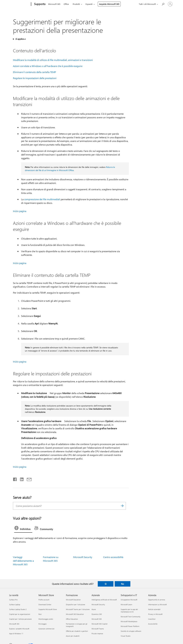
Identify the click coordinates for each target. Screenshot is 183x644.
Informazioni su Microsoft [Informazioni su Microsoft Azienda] (157, 604)
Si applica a (20, 39)
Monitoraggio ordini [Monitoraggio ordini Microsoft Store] (46, 619)
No (123, 584)
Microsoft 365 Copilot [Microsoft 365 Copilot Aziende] (99, 624)
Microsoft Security (83, 557)
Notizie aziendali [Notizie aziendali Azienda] (154, 609)
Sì (106, 584)
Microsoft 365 (54, 4)
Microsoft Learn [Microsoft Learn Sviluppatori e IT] (126, 604)
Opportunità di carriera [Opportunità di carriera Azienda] (157, 600)
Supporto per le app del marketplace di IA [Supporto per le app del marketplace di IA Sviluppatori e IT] (129, 611)
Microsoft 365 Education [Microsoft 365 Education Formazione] (75, 614)
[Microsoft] (20, 4)
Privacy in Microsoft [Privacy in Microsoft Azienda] (155, 614)
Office (66, 4)
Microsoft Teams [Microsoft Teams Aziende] (98, 629)
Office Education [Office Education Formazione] (72, 619)
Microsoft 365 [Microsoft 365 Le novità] (14, 624)
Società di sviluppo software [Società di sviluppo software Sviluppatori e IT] (131, 631)
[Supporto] (40, 4)
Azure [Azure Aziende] (94, 609)
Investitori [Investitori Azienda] (152, 619)
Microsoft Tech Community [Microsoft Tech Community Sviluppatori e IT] (130, 617)
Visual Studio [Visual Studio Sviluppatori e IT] (126, 636)
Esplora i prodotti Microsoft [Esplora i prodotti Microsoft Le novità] (19, 629)
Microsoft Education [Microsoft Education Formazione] (73, 600)
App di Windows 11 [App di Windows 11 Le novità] (16, 633)
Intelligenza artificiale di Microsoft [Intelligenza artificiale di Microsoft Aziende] (104, 600)
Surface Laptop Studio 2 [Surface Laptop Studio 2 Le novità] (18, 609)
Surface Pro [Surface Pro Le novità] (13, 600)
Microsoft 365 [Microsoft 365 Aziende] (97, 619)
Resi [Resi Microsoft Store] (40, 614)
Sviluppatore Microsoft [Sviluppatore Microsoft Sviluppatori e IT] (129, 600)
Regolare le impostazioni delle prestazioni (35, 78)
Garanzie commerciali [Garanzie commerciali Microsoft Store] (46, 629)
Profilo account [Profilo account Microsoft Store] (44, 600)
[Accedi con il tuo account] (170, 4)
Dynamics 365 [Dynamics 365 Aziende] (97, 614)
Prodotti (76, 4)
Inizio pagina (20, 211)
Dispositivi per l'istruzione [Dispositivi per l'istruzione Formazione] (76, 604)
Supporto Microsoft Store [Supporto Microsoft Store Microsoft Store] (48, 609)
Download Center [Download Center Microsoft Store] (45, 604)
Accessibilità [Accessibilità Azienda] (153, 624)
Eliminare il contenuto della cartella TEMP (34, 72)
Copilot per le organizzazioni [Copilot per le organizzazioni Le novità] (20, 614)
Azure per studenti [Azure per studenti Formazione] (73, 636)
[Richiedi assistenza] (163, 4)
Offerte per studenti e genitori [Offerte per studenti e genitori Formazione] (77, 631)
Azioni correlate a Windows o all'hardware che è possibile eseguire (48, 66)
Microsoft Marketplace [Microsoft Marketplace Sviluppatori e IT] (129, 621)
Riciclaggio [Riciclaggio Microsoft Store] (42, 624)
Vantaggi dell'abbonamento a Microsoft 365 (23, 561)
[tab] (23, 529)
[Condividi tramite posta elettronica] (28, 479)
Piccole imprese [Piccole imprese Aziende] (97, 633)
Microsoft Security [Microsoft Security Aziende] (98, 604)
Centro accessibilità (113, 557)
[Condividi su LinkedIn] (21, 479)
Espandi (89, 4)
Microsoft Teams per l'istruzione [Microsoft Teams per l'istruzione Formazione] (78, 609)
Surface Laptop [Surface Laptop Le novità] (15, 604)
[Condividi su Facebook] (15, 479)
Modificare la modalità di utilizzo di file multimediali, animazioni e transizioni (53, 60)
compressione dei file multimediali (42, 199)
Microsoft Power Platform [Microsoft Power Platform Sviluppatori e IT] (130, 626)
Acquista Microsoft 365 (109, 4)
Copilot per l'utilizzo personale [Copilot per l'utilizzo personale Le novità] (20, 619)
